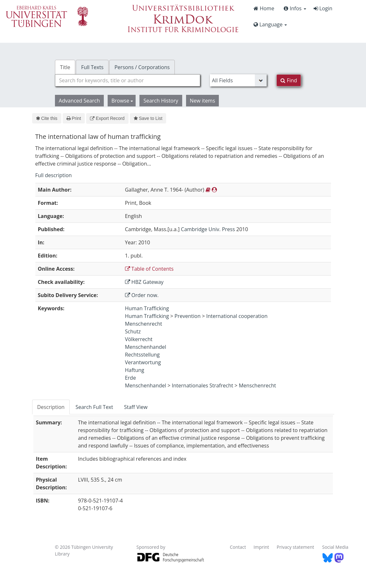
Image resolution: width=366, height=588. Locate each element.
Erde (130, 378)
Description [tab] (51, 407)
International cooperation (237, 316)
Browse (122, 101)
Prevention (187, 316)
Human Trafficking (147, 308)
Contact (238, 547)
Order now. (142, 295)
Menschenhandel (146, 347)
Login (323, 8)
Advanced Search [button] (79, 101)
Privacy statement (295, 547)
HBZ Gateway (144, 282)
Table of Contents (149, 269)
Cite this (47, 118)
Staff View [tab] (136, 407)
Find (289, 80)
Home (264, 8)
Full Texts (92, 67)
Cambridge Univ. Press (208, 229)
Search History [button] (161, 101)
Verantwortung (143, 362)
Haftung (135, 370)
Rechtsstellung (142, 355)
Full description (54, 175)
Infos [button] (295, 8)
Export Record (107, 118)
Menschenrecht (144, 324)
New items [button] (203, 101)
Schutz (133, 331)
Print (74, 118)
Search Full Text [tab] (94, 407)
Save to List (148, 118)
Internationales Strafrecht (203, 385)
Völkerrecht (139, 339)
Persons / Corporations (142, 67)
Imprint (261, 547)
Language (270, 24)
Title (65, 67)
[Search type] (238, 80)
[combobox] (128, 80)
